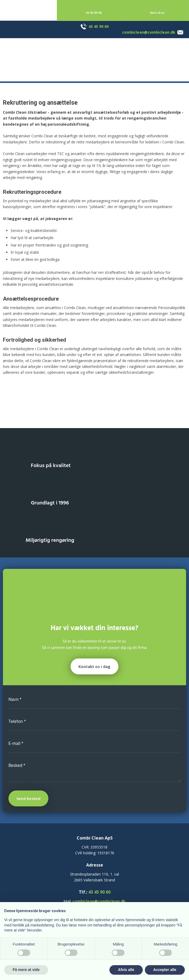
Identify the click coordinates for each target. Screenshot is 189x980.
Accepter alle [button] (165, 970)
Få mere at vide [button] (26, 970)
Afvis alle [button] (126, 970)
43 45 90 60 (99, 26)
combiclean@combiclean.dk (149, 32)
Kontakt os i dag (94, 666)
